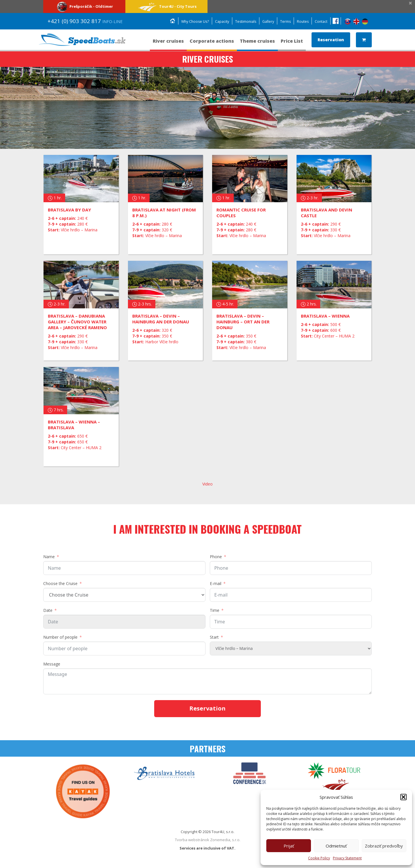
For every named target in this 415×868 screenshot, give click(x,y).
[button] (403, 797)
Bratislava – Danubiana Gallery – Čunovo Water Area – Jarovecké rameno (77, 322)
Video (207, 484)
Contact (321, 22)
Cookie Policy (319, 858)
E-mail (216, 583)
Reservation (331, 40)
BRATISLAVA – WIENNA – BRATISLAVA (74, 425)
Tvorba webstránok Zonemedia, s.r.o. (208, 840)
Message (52, 664)
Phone (216, 557)
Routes (302, 22)
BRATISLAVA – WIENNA (325, 316)
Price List (292, 44)
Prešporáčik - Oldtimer (84, 6)
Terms (284, 22)
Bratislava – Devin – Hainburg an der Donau (161, 319)
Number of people (60, 637)
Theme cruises (257, 44)
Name (49, 557)
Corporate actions (212, 44)
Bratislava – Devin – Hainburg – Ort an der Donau (243, 322)
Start (214, 637)
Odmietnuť (336, 846)
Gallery (266, 22)
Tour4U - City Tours (166, 6)
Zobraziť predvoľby (384, 846)
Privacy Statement (347, 858)
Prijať (289, 846)
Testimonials (243, 22)
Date (48, 610)
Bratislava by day (69, 210)
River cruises (168, 44)
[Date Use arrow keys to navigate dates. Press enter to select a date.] (124, 622)
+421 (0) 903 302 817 (85, 21)
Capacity (218, 22)
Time (215, 610)
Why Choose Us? (190, 22)
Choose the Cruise (60, 583)
